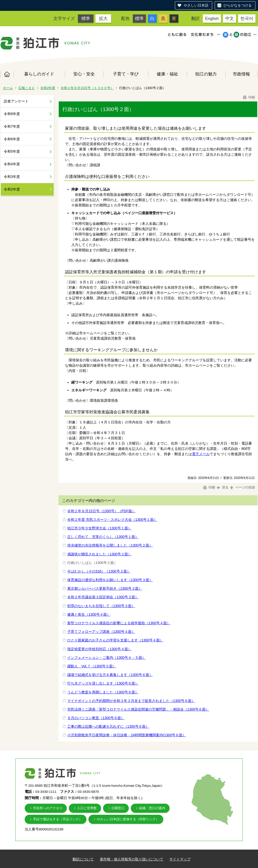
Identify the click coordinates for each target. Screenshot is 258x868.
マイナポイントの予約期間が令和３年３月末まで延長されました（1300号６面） (131, 701)
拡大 (103, 18)
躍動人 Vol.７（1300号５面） (92, 666)
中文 (230, 18)
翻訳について (83, 859)
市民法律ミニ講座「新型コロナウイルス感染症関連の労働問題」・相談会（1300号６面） (138, 709)
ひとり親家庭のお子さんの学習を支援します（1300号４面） (115, 640)
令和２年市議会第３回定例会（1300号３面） (103, 597)
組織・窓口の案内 (152, 808)
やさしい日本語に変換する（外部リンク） (128, 819)
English (212, 18)
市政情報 (241, 74)
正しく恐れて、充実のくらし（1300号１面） (103, 537)
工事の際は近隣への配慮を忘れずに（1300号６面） (108, 726)
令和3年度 (12, 177)
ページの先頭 (242, 487)
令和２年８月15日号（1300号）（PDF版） (101, 511)
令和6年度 (12, 139)
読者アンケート (16, 101)
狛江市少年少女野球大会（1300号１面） (99, 528)
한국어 (247, 18)
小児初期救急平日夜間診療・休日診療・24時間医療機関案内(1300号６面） (127, 735)
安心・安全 (84, 74)
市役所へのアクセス (48, 808)
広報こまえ (27, 88)
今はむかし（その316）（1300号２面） (99, 571)
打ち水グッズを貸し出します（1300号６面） (103, 683)
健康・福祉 (167, 74)
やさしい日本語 (196, 5)
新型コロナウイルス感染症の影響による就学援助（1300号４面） (119, 623)
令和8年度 (12, 114)
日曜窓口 (118, 808)
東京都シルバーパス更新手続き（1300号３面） (105, 588)
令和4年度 (12, 164)
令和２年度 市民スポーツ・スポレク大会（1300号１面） (112, 520)
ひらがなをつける (238, 5)
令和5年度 (12, 151)
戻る (223, 487)
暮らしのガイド (39, 74)
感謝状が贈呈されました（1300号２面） (99, 554)
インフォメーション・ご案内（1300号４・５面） (106, 658)
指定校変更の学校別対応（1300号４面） (99, 649)
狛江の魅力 (206, 74)
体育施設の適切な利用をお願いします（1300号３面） (110, 580)
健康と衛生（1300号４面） (89, 614)
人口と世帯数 (87, 808)
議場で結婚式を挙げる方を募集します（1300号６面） (110, 675)
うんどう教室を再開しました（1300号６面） (103, 692)
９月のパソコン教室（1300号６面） (96, 718)
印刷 (249, 97)
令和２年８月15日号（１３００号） (87, 88)
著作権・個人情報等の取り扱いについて (132, 859)
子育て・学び (126, 74)
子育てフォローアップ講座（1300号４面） (101, 632)
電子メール (201, 454)
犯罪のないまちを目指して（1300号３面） (101, 606)
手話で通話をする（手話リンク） (58, 819)
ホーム (7, 74)
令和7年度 (12, 126)
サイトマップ (180, 859)
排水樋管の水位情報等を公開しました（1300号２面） (110, 545)
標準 (86, 18)
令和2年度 (48, 88)
